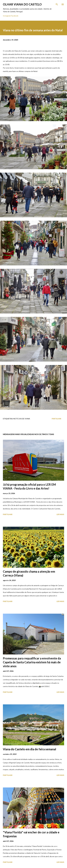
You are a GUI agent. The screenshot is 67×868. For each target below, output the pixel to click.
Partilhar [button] (56, 419)
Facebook (15, 16)
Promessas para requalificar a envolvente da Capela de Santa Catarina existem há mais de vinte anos (32, 662)
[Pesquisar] (57, 4)
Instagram (7, 16)
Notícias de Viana (22, 419)
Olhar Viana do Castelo (22, 4)
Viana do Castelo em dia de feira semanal (30, 749)
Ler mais (60, 514)
